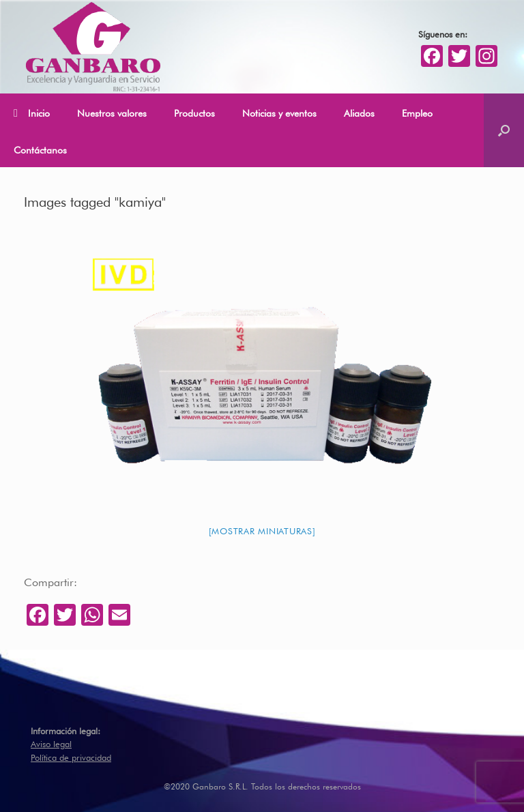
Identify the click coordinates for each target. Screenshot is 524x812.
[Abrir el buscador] (504, 130)
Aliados (359, 112)
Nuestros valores (112, 112)
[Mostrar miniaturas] (262, 530)
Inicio (32, 113)
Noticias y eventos (279, 112)
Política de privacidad (71, 756)
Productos (194, 112)
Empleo (417, 112)
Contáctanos (40, 149)
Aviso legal (51, 743)
